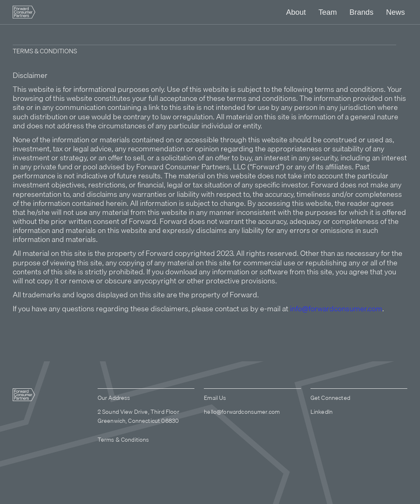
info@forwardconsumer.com (336, 308)
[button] (296, 12)
